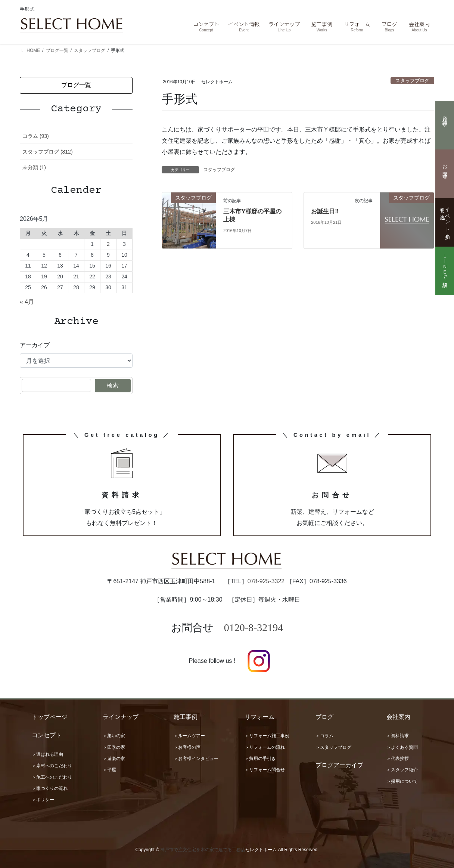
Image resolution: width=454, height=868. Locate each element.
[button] (76, 85)
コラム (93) (36, 136)
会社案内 (398, 717)
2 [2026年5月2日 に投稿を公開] (108, 244)
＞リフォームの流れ (265, 747)
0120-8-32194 (254, 628)
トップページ (50, 717)
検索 (113, 385)
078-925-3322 (266, 581)
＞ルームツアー (189, 736)
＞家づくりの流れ (50, 788)
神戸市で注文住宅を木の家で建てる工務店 (203, 850)
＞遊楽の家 (114, 759)
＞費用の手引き (260, 759)
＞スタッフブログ (333, 747)
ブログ (324, 717)
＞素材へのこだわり (52, 766)
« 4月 (27, 302)
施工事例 (186, 717)
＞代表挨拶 (398, 759)
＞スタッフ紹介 (402, 770)
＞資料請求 (398, 736)
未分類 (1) (34, 167)
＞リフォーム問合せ (265, 770)
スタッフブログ (412, 81)
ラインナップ (121, 717)
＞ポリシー (43, 800)
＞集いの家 (114, 736)
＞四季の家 (114, 747)
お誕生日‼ (325, 211)
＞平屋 (109, 770)
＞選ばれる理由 (47, 754)
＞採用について (402, 781)
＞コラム (324, 736)
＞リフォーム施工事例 (267, 736)
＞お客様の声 (187, 747)
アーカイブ (35, 345)
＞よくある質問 (402, 747)
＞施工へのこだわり (52, 777)
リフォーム (259, 717)
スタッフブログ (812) (48, 152)
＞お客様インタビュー (196, 759)
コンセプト (47, 735)
